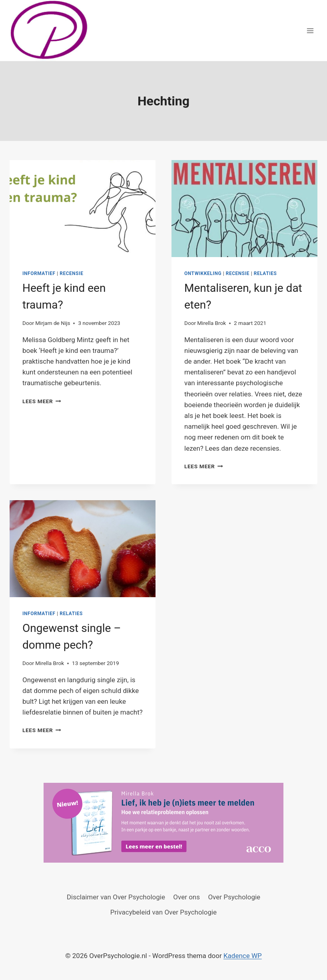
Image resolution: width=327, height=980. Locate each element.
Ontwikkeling (203, 273)
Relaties (265, 273)
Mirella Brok (211, 323)
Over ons (186, 897)
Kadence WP (243, 956)
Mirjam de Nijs (53, 323)
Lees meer (42, 401)
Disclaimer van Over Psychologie (116, 897)
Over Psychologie (234, 897)
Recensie (71, 273)
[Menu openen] (310, 31)
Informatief (39, 273)
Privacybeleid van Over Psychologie (163, 912)
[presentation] (83, 209)
